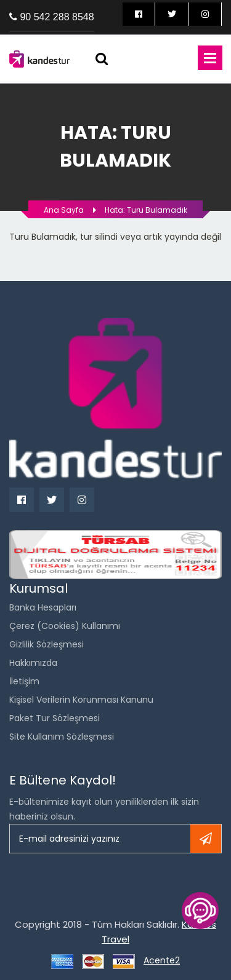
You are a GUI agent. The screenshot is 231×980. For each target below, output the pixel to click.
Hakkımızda (33, 663)
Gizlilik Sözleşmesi (47, 644)
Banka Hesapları (43, 607)
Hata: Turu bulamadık (146, 210)
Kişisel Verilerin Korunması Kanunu (81, 700)
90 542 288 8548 (57, 17)
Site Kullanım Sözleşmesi (62, 737)
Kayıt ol (206, 839)
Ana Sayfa (64, 210)
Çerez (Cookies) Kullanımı (65, 626)
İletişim (24, 681)
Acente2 (162, 960)
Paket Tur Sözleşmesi (55, 718)
